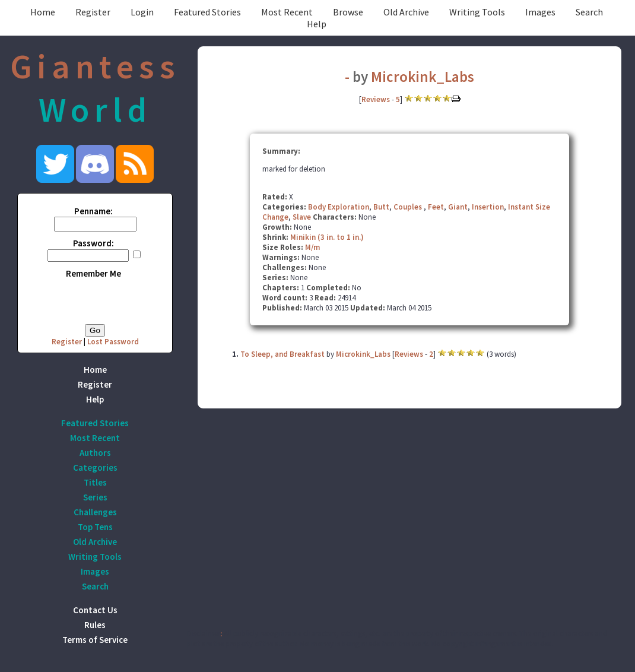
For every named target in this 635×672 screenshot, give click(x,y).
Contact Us (95, 610)
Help (317, 24)
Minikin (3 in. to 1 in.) (327, 237)
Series (95, 497)
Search (589, 12)
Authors (95, 453)
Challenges (95, 512)
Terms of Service (95, 640)
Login (142, 12)
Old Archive (406, 12)
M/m (312, 247)
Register (93, 12)
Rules (95, 625)
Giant (458, 207)
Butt (381, 207)
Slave (302, 217)
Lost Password (113, 342)
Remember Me (93, 273)
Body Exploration (339, 207)
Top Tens (95, 527)
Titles (95, 482)
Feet (436, 207)
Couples (409, 207)
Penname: (93, 211)
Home (43, 12)
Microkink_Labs (423, 77)
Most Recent (287, 12)
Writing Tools (477, 12)
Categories (95, 467)
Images (540, 12)
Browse (348, 12)
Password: (93, 243)
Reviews (376, 99)
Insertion (488, 207)
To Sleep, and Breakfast (282, 354)
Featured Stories (207, 12)
